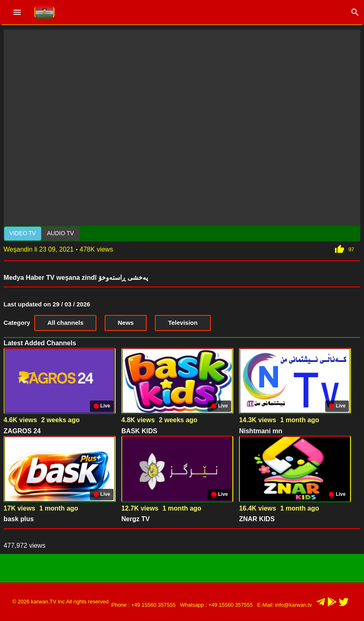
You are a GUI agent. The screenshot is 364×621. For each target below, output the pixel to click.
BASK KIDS (139, 431)
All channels (65, 323)
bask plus (19, 519)
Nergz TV (135, 519)
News (126, 323)
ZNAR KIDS (257, 519)
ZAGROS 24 (22, 431)
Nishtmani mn (261, 431)
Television (183, 323)
